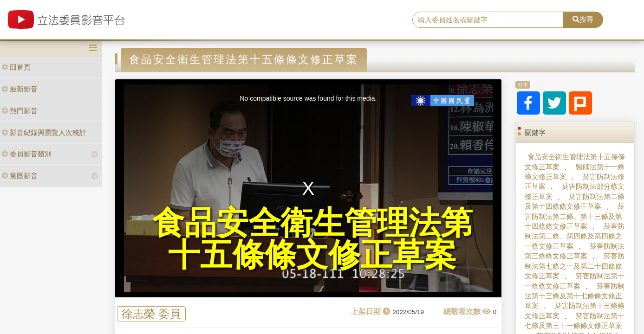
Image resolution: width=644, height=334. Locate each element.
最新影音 (20, 89)
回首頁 (16, 67)
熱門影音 (20, 111)
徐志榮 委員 (151, 314)
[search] (488, 20)
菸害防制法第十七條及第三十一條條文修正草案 (575, 321)
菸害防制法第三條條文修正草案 (575, 251)
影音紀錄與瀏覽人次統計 (44, 132)
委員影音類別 (26, 154)
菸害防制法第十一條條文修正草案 (575, 281)
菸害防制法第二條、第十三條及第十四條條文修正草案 (575, 216)
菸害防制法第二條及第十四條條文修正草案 (575, 201)
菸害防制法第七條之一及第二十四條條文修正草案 (575, 266)
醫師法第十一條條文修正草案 (575, 172)
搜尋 (583, 19)
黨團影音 (20, 176)
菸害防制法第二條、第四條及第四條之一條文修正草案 (575, 236)
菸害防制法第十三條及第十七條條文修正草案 (575, 296)
